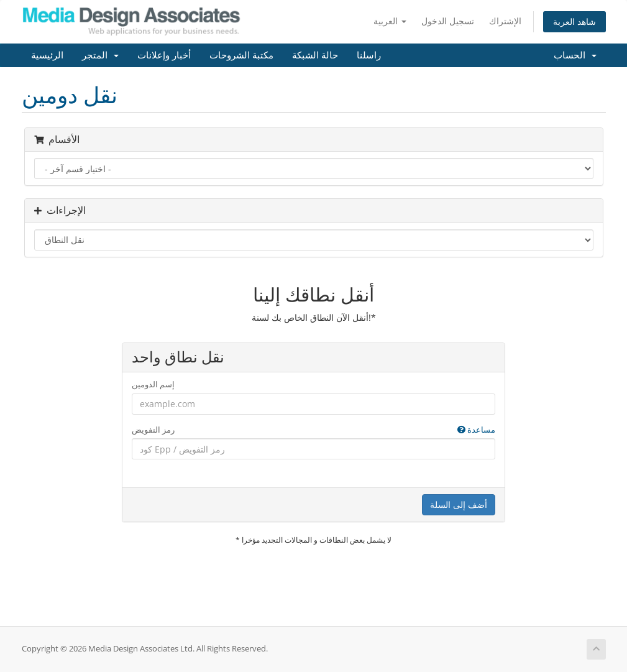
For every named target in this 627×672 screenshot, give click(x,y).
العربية (390, 21)
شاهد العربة (574, 21)
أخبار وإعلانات (164, 55)
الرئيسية (47, 55)
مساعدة (476, 430)
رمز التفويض (313, 430)
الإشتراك (505, 21)
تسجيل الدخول (448, 21)
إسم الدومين (153, 384)
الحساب (575, 55)
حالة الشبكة (315, 55)
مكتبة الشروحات (241, 55)
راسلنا (369, 55)
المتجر (100, 55)
